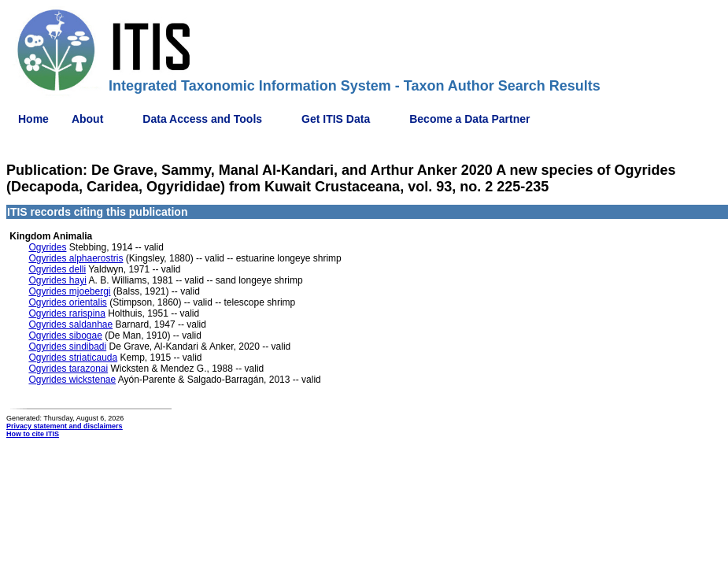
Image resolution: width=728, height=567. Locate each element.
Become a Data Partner (469, 119)
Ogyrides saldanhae (70, 324)
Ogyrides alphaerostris (76, 258)
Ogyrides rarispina (67, 313)
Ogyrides (47, 247)
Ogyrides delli (57, 269)
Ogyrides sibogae (65, 335)
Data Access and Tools (202, 119)
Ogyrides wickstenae (72, 380)
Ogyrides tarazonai (68, 369)
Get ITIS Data (336, 119)
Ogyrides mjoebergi (69, 291)
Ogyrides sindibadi (67, 346)
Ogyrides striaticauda (73, 358)
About (87, 119)
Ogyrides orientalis (67, 302)
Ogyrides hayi (57, 280)
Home (33, 119)
